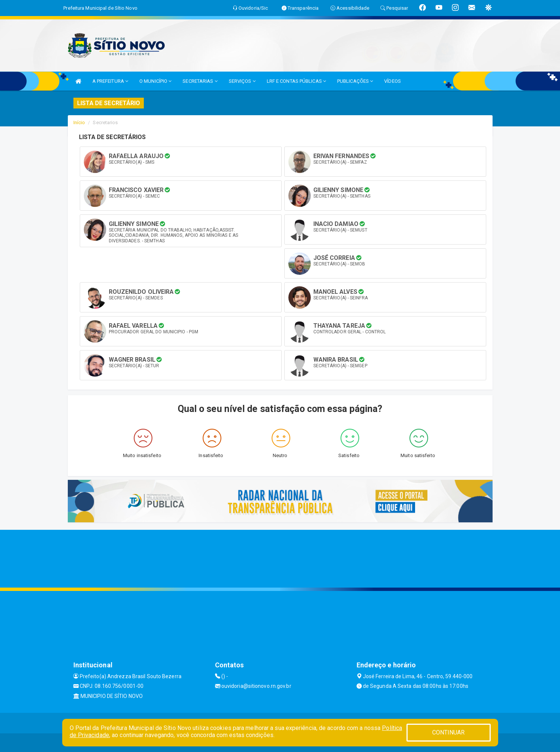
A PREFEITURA (110, 81)
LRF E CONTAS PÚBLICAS (296, 81)
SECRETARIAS (200, 81)
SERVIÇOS (242, 81)
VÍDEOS (393, 81)
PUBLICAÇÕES (355, 81)
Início (79, 122)
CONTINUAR (449, 732)
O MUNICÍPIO (155, 81)
